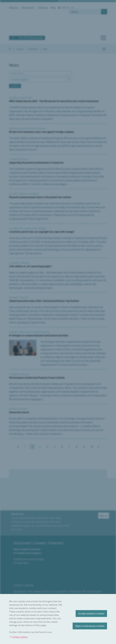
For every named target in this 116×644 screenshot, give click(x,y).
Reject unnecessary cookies (90, 626)
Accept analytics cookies (91, 613)
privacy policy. (20, 637)
